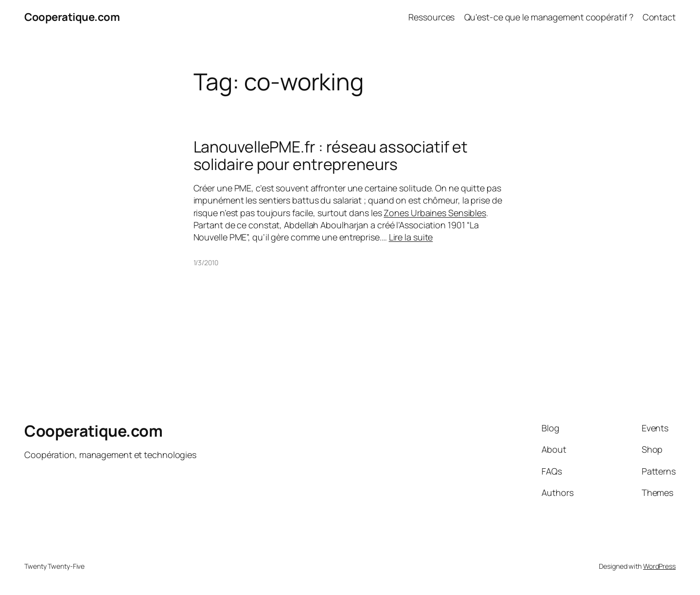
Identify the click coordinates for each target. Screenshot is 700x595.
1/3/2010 (206, 263)
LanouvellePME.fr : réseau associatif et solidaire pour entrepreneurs (331, 155)
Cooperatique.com (72, 17)
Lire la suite (411, 237)
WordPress (659, 566)
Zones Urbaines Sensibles (435, 213)
